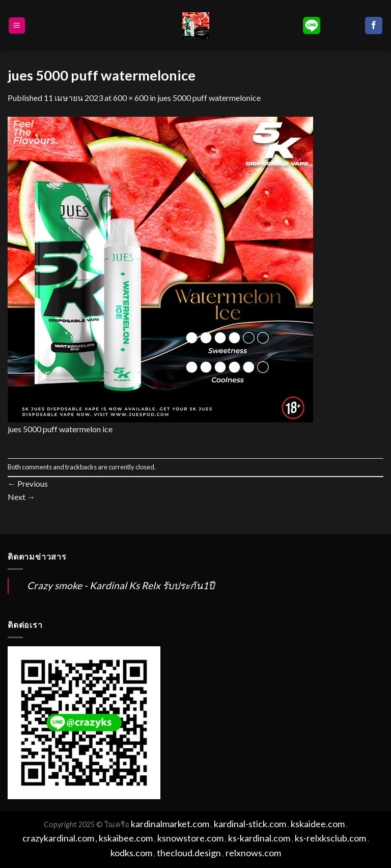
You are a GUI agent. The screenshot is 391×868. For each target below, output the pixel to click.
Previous (28, 483)
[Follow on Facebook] (374, 25)
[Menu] (17, 26)
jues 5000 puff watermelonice (209, 98)
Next (21, 497)
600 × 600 (131, 98)
